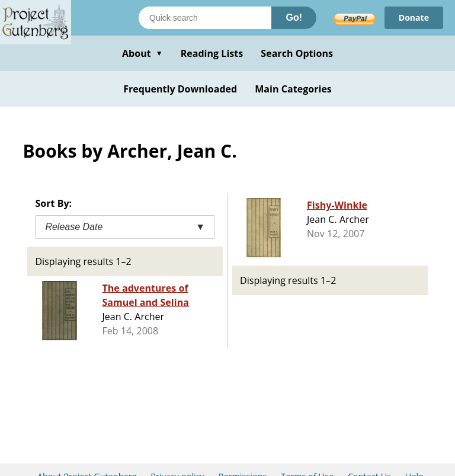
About (142, 53)
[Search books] (205, 18)
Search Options (297, 53)
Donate (414, 17)
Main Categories (293, 89)
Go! (294, 17)
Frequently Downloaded (180, 89)
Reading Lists (212, 53)
